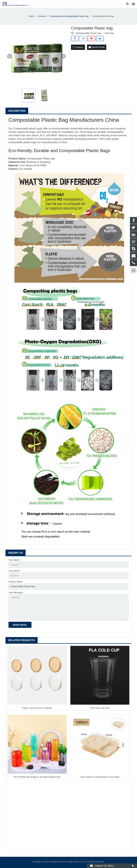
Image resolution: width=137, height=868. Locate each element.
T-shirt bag (109, 33)
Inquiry (78, 47)
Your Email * (14, 571)
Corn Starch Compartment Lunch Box (100, 777)
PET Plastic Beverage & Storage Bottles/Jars (37, 777)
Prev (10, 56)
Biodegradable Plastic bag (88, 33)
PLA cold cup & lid (100, 708)
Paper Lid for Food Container (37, 708)
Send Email (97, 47)
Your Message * (16, 592)
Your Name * (15, 560)
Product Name (15, 582)
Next (63, 56)
